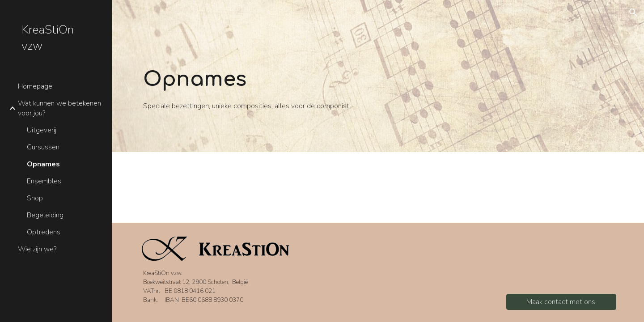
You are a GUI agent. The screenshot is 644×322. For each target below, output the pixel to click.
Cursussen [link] (43, 147)
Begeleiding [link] (45, 215)
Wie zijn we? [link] (37, 249)
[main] (256, 89)
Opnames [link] (43, 164)
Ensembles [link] (44, 181)
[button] (633, 13)
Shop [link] (35, 198)
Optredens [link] (44, 232)
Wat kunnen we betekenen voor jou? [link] (59, 108)
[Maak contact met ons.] (561, 302)
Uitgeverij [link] (42, 130)
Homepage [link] (35, 86)
